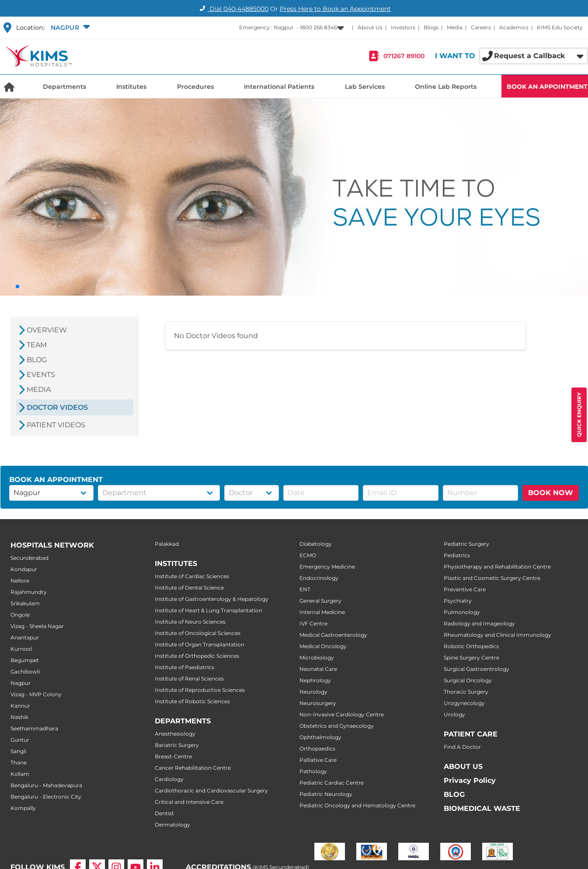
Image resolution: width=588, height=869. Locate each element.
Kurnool (21, 649)
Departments (64, 87)
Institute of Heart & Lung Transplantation (209, 610)
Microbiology (317, 658)
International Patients (279, 87)
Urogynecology (464, 703)
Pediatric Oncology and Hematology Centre (357, 805)
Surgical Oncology (468, 680)
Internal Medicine (322, 612)
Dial (233, 9)
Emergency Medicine (327, 567)
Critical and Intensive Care (189, 802)
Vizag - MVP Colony (36, 694)
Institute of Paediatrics (184, 667)
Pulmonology (462, 612)
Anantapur (25, 637)
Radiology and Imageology (479, 623)
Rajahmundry (29, 592)
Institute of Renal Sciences (189, 679)
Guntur (20, 740)
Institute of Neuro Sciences (190, 622)
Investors (403, 27)
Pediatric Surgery (466, 544)
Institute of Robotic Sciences (192, 701)
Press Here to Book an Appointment (335, 9)
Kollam (20, 774)
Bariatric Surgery (177, 745)
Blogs (431, 27)
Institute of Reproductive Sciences (200, 690)
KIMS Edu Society (560, 27)
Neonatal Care (318, 669)
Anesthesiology (175, 734)
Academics (514, 27)
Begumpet (25, 660)
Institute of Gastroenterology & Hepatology (212, 599)
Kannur (20, 706)
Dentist (164, 813)
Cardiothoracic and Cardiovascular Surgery (211, 790)
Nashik (19, 717)
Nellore (20, 581)
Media (455, 27)
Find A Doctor (462, 747)
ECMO (308, 555)
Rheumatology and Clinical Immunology (498, 635)
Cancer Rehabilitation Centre (193, 768)
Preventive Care (465, 589)
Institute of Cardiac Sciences (192, 576)
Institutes (131, 87)
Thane (19, 763)
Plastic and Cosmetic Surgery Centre (492, 578)
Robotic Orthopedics (471, 646)
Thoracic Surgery (466, 692)
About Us (370, 27)
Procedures (195, 87)
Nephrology (315, 680)
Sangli (18, 751)
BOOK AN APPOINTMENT (547, 87)
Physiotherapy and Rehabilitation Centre (497, 567)
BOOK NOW (551, 493)
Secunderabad (30, 558)
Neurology (313, 692)
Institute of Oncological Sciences (198, 633)
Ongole (20, 615)
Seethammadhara (34, 728)
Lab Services (365, 87)
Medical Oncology (323, 646)
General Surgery (320, 601)
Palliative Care (318, 760)
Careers (481, 27)
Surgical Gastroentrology (477, 669)
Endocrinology (319, 578)
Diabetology (316, 544)
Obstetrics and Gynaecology (337, 726)
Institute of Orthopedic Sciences (197, 656)
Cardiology (169, 779)
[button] (70, 28)
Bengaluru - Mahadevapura (46, 785)
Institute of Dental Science (189, 588)
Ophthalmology (320, 737)
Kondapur (24, 569)
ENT (305, 589)
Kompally (23, 808)
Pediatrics (457, 555)
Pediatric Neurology (326, 794)
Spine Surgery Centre (471, 658)
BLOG (454, 794)
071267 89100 (404, 56)
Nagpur (21, 683)
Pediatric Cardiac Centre (332, 783)
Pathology (313, 771)
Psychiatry (458, 601)
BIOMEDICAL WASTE (482, 808)
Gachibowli (25, 672)
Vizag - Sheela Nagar (37, 626)
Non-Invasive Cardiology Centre (342, 714)
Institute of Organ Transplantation (200, 644)
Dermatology (172, 825)
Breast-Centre (173, 756)
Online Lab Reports (446, 87)
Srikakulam (25, 603)
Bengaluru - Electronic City (46, 797)
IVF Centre (313, 623)
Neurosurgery (318, 703)
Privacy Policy (470, 780)
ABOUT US (463, 766)
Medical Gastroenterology (333, 635)
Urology (454, 714)
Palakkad (167, 544)
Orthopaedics (317, 749)
